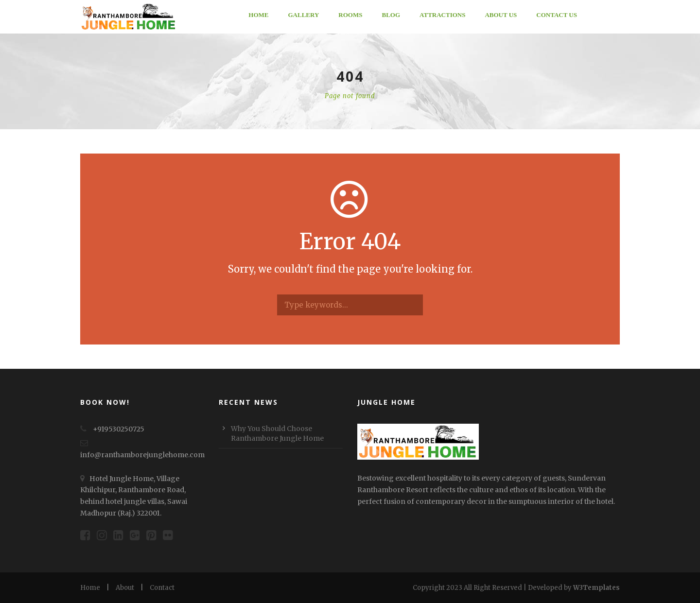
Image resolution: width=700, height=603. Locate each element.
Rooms (350, 15)
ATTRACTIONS (442, 15)
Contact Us (557, 15)
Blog (391, 15)
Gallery (304, 15)
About (125, 588)
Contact (162, 588)
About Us (501, 15)
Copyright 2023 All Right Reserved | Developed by (493, 588)
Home (258, 15)
